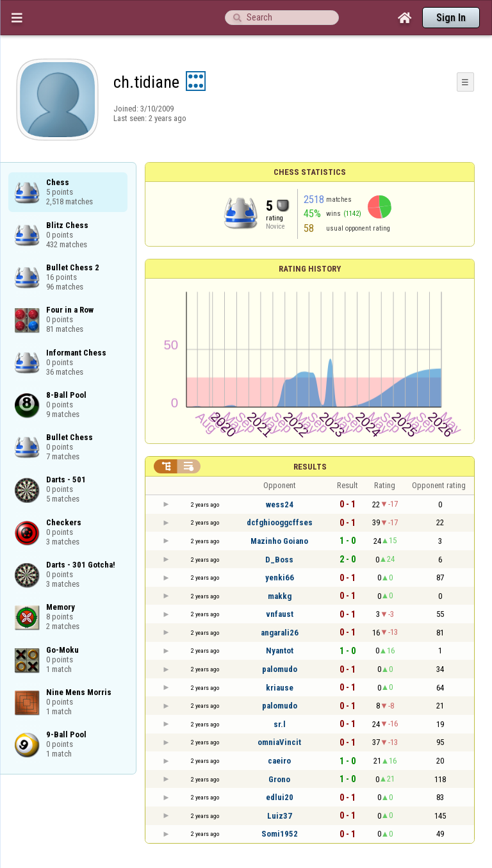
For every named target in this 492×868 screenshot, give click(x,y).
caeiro (279, 761)
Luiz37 (280, 816)
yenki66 (280, 577)
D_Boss (279, 560)
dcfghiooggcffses (280, 522)
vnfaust (280, 614)
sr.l (280, 724)
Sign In (451, 18)
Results (310, 467)
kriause (280, 688)
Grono (279, 779)
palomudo (280, 669)
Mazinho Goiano (279, 541)
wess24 (280, 504)
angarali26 (280, 633)
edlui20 (280, 797)
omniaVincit (279, 742)
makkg (280, 596)
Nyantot (280, 651)
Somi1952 (280, 834)
